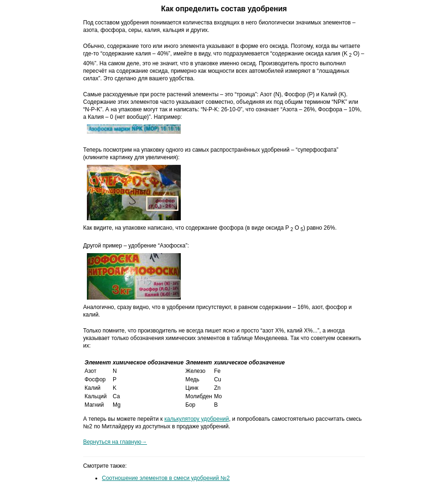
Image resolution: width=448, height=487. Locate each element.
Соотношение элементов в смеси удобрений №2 (166, 478)
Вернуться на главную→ (115, 442)
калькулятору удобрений (197, 419)
